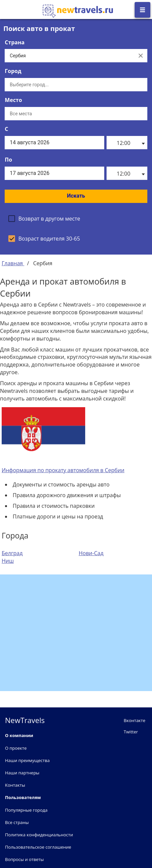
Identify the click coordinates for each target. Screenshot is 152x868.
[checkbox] (44, 219)
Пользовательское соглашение (38, 847)
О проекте (16, 748)
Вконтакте (134, 720)
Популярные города (26, 810)
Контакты (15, 785)
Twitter (131, 732)
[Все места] (76, 114)
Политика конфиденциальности (39, 835)
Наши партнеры (22, 773)
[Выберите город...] (76, 85)
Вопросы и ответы (24, 859)
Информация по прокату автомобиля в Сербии (63, 470)
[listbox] (127, 143)
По (8, 160)
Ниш (8, 561)
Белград (12, 553)
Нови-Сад (91, 553)
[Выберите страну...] (69, 56)
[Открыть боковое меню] (142, 10)
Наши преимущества (27, 760)
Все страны (17, 822)
